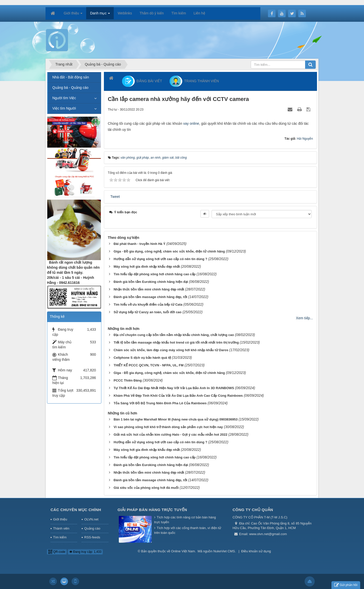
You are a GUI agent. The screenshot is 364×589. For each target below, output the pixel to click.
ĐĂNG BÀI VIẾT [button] (142, 81)
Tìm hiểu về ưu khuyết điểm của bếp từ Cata (148, 304)
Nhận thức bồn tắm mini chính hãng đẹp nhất (149, 289)
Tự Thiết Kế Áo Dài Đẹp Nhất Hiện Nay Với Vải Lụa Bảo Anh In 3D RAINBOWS (174, 388)
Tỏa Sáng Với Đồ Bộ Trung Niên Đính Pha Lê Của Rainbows (160, 403)
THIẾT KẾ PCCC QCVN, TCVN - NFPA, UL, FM (149, 365)
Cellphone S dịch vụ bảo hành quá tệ (142, 358)
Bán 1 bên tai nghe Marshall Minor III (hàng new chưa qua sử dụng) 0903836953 (176, 419)
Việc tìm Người (64, 108)
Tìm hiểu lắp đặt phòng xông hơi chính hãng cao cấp (154, 274)
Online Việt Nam (183, 551)
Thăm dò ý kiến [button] (152, 13)
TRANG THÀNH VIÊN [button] (194, 81)
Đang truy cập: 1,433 (85, 552)
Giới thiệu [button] (73, 15)
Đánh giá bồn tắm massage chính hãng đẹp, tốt (150, 297)
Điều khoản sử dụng (256, 551)
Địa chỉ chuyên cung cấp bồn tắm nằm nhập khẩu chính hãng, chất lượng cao (174, 335)
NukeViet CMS (224, 551)
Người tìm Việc (64, 98)
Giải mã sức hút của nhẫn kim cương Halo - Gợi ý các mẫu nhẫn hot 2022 (170, 435)
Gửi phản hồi (346, 585)
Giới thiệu (60, 519)
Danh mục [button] (100, 15)
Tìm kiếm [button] (179, 13)
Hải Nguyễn (305, 139)
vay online (191, 123)
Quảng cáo (92, 528)
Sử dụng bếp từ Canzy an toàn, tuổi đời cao (147, 312)
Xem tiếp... (304, 318)
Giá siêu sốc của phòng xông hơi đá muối (146, 488)
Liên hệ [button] (199, 13)
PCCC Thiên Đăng (128, 380)
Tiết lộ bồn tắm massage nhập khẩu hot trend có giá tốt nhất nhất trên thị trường (176, 342)
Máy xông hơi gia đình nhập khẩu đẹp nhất (147, 267)
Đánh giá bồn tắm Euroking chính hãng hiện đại (151, 282)
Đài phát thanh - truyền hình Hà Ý (139, 244)
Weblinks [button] (125, 13)
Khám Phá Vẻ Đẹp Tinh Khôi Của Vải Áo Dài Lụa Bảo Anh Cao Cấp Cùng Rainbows (178, 396)
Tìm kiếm (60, 537)
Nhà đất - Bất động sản (71, 77)
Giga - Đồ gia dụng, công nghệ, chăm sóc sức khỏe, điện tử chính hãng (169, 251)
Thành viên (61, 528)
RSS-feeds (92, 537)
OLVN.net (91, 519)
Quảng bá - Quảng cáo (70, 88)
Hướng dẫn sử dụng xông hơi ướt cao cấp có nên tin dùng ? (160, 259)
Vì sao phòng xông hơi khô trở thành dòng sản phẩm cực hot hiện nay (168, 427)
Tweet (115, 197)
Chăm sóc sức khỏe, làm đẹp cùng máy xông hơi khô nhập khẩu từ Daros (171, 350)
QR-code (57, 552)
